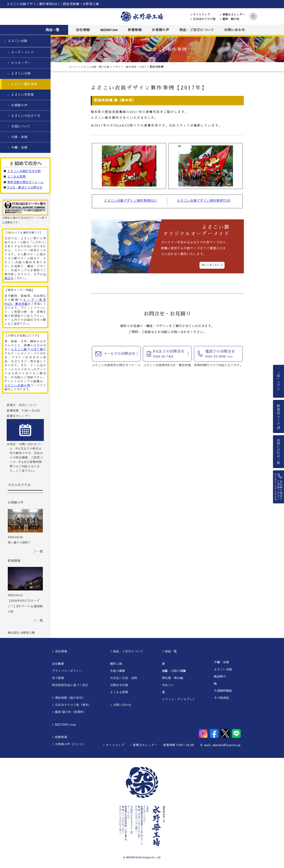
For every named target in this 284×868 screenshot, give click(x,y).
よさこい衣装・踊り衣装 (97, 67)
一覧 (40, 551)
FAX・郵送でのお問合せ (25, 188)
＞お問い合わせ (121, 705)
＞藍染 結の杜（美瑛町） (69, 712)
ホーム (73, 67)
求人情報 (58, 678)
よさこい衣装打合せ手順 (24, 171)
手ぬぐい (168, 685)
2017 (149, 67)
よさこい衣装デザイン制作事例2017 (131, 201)
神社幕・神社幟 (173, 678)
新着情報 (135, 30)
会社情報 (83, 30)
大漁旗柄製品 (223, 691)
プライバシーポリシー (67, 671)
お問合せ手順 (119, 685)
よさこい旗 (19, 349)
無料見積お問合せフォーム (26, 182)
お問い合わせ (235, 30)
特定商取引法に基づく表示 (70, 685)
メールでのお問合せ (119, 354)
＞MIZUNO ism (64, 725)
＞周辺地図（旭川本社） (69, 698)
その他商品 (221, 698)
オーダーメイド (23, 52)
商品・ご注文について (197, 30)
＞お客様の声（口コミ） (69, 744)
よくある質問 (16, 177)
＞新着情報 (59, 737)
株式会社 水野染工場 (21, 633)
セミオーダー (21, 63)
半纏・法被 (19, 147)
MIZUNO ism (109, 30)
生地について (21, 126)
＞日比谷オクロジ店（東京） (72, 705)
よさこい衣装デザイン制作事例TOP (204, 201)
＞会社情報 (59, 651)
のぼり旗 (37, 349)
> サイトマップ (200, 15)
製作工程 (116, 664)
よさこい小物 (21, 73)
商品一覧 (52, 30)
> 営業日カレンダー (233, 15)
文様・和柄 (19, 137)
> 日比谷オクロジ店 (203, 19)
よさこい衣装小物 (17, 385)
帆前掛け (220, 676)
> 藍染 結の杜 (230, 19)
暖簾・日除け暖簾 (174, 671)
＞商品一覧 (170, 651)
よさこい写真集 (23, 95)
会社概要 (58, 664)
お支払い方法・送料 (124, 678)
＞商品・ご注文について (127, 651)
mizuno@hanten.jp (227, 745)
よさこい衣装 (18, 41)
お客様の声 (160, 30)
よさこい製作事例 (24, 84)
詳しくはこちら (211, 265)
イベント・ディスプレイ (179, 699)
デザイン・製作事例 (129, 67)
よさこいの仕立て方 (26, 116)
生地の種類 (118, 671)
